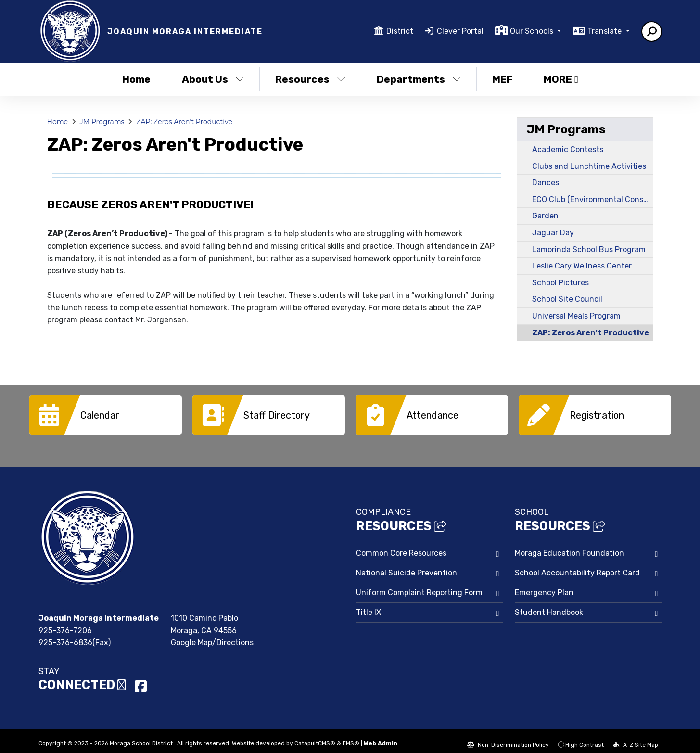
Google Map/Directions (212, 635)
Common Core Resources (401, 546)
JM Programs (102, 122)
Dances (546, 183)
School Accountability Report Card (577, 566)
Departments (419, 79)
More (561, 79)
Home (136, 79)
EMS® (351, 736)
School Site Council (567, 299)
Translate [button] (605, 31)
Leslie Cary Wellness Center (582, 266)
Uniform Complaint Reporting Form (419, 585)
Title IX (369, 605)
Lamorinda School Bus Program (589, 249)
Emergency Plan (544, 585)
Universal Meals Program (576, 316)
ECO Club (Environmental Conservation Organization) (592, 199)
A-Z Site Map (636, 738)
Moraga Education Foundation (569, 546)
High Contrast (585, 738)
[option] (106, 415)
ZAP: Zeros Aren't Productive (184, 122)
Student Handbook (549, 605)
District (400, 31)
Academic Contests (568, 149)
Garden (545, 216)
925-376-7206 (65, 623)
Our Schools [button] (533, 31)
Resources (310, 79)
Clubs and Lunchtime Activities (589, 166)
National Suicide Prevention (407, 566)
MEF (502, 79)
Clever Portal (460, 31)
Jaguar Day (553, 233)
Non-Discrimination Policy (508, 738)
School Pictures (560, 283)
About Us (213, 79)
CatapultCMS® (315, 736)
